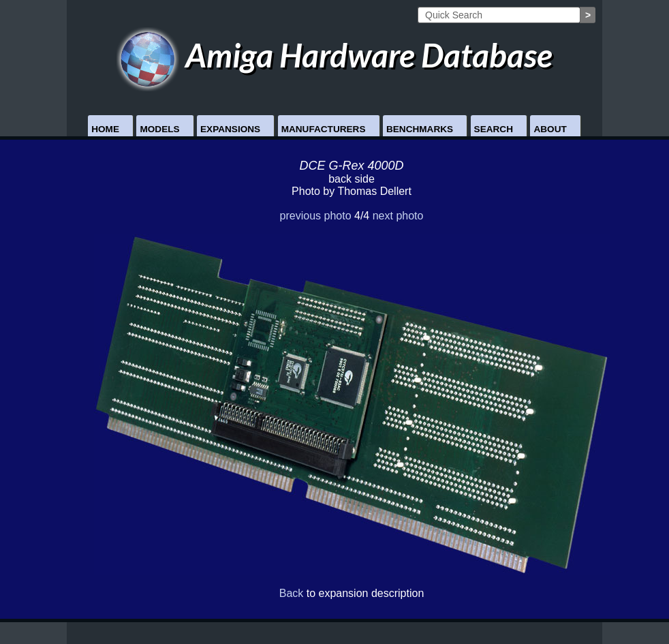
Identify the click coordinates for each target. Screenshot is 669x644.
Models (159, 129)
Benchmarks (420, 129)
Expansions (230, 129)
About (550, 129)
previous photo (316, 216)
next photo (398, 216)
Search (494, 129)
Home (105, 129)
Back (292, 593)
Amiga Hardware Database (335, 55)
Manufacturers (324, 129)
